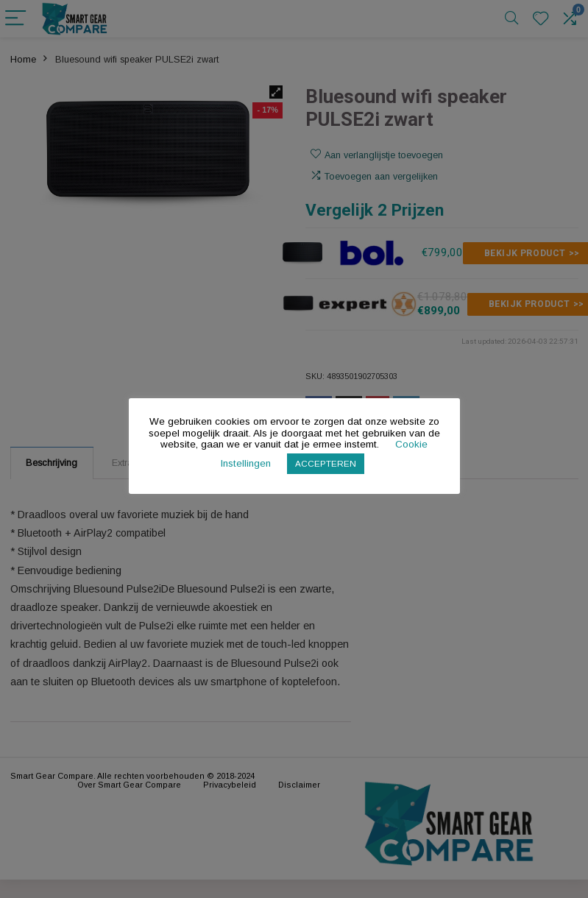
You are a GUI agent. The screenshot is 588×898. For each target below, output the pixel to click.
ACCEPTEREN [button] (326, 463)
